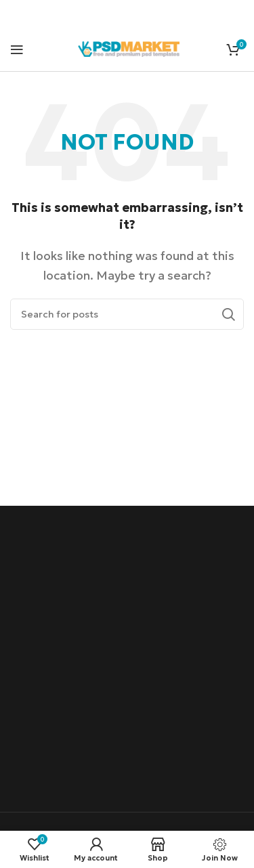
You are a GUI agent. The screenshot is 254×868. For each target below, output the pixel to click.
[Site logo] (129, 47)
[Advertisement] (127, 660)
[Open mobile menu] (17, 49)
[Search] (127, 314)
